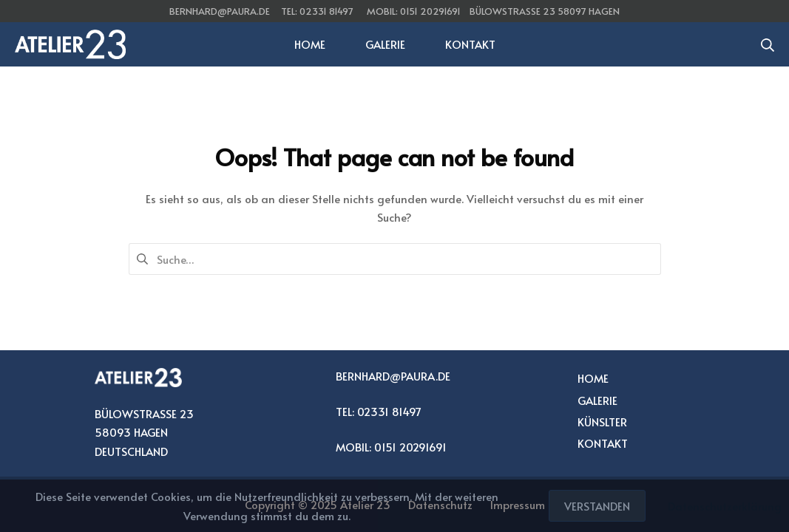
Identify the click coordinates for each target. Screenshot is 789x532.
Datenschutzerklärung (725, 506)
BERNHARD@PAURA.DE (393, 376)
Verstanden (597, 506)
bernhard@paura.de (220, 11)
